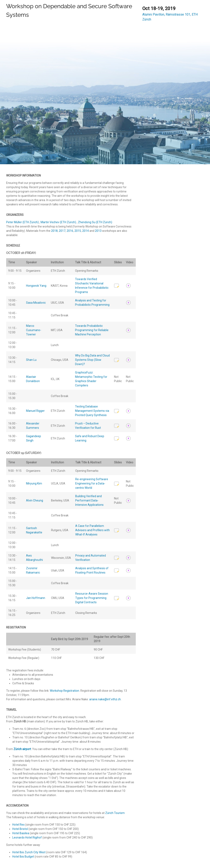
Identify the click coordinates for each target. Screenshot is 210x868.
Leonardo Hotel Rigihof (27, 837)
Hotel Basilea (21, 833)
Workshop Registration (64, 691)
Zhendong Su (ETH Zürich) (95, 222)
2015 (78, 231)
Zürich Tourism (115, 813)
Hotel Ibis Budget (23, 857)
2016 (70, 231)
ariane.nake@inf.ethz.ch (105, 699)
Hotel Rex (19, 825)
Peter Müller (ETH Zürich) (23, 222)
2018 (54, 231)
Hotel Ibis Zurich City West (29, 852)
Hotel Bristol (20, 829)
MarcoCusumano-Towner (34, 330)
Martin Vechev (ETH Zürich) (59, 222)
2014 (86, 231)
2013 (98, 231)
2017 (62, 231)
